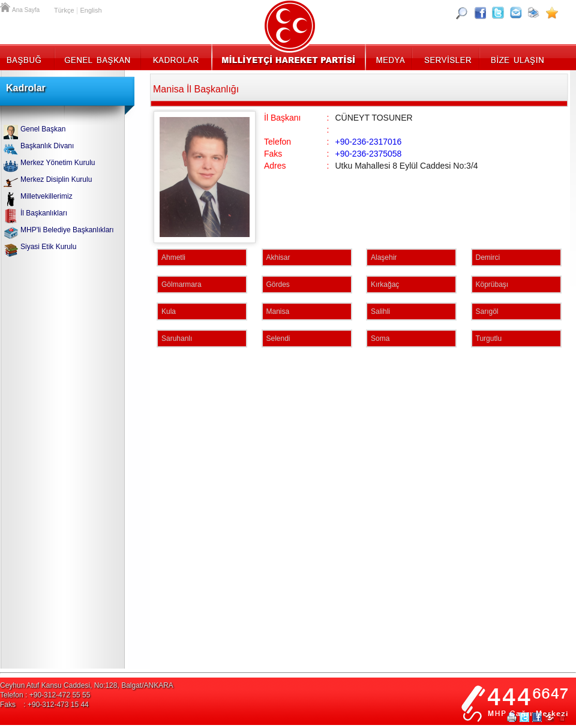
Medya (390, 57)
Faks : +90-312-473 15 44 (44, 705)
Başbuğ (27, 57)
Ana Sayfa (6, 6)
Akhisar (278, 257)
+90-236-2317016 (368, 142)
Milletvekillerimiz (46, 196)
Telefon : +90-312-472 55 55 (45, 695)
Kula (169, 311)
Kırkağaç (385, 284)
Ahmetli (173, 257)
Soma (380, 338)
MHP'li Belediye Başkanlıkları (67, 230)
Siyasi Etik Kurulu (48, 247)
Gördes (278, 284)
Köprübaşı (492, 284)
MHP (288, 57)
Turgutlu (489, 338)
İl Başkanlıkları (44, 213)
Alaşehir (384, 257)
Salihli (380, 311)
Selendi (278, 338)
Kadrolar (175, 57)
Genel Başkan (98, 57)
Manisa (278, 311)
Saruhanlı (177, 338)
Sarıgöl (487, 311)
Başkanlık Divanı (47, 146)
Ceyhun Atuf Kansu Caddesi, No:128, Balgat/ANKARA (87, 685)
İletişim (516, 57)
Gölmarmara (181, 284)
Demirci (488, 257)
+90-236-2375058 (368, 154)
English (91, 10)
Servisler (447, 57)
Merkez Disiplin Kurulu (56, 179)
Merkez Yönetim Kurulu (58, 163)
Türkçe (64, 10)
